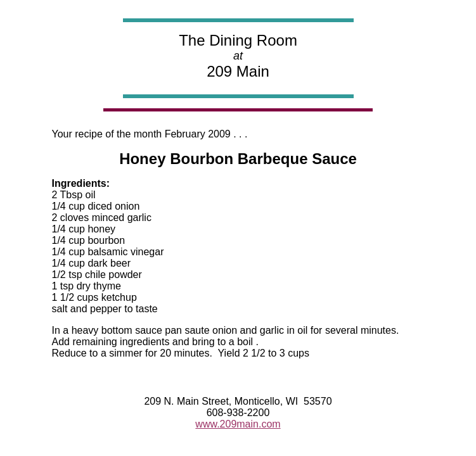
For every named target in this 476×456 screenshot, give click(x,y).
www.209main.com (238, 424)
